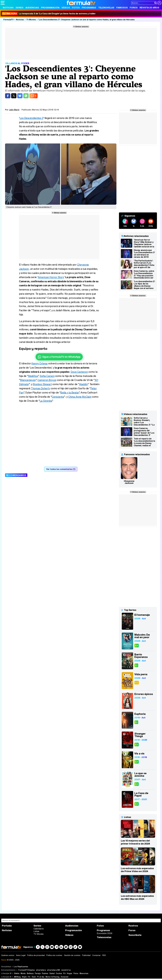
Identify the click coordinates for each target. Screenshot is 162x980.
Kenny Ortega (39, 363)
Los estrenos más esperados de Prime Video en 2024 (137, 870)
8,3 (137, 744)
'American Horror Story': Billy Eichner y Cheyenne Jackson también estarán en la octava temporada (144, 243)
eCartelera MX (54, 970)
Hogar (70, 973)
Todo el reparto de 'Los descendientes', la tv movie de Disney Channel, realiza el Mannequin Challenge (144, 442)
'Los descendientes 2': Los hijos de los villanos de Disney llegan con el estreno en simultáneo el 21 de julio (144, 285)
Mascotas (84, 973)
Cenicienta (58, 397)
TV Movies (39, 934)
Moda (23, 973)
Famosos (122, 8)
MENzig (17, 977)
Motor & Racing (52, 977)
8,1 (136, 722)
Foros (134, 8)
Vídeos (66, 8)
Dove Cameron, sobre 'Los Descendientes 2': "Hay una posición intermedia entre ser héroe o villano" (144, 274)
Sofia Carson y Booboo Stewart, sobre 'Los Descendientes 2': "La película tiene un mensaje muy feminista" (144, 421)
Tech (34, 977)
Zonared (64, 977)
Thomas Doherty (40, 388)
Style (24, 977)
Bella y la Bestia (70, 393)
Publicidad (86, 955)
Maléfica (33, 376)
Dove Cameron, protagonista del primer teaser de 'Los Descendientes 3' (144, 432)
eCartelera (41, 970)
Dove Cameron (79, 372)
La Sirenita (46, 401)
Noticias (8, 8)
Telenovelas (106, 8)
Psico (76, 973)
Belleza (30, 973)
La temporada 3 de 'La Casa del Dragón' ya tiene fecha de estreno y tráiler (49, 14)
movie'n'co (66, 970)
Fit (64, 973)
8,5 (137, 804)
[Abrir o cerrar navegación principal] (3, 3)
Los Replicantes (21, 967)
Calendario (39, 929)
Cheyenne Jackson (129, 482)
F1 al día (41, 977)
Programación (50, 8)
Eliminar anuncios (82, 27)
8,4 (137, 762)
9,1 (136, 665)
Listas (36, 931)
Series (19, 8)
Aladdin (83, 384)
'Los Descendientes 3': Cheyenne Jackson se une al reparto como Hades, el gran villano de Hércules (87, 19)
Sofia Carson (47, 376)
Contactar (96, 955)
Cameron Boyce (47, 380)
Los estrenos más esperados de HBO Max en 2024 (137, 897)
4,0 (137, 683)
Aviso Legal (21, 955)
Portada (7, 926)
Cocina (59, 973)
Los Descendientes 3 (32, 118)
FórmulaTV (8, 19)
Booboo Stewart (42, 384)
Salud (52, 973)
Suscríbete (135, 935)
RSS (104, 955)
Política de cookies (54, 955)
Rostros (133, 926)
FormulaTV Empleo (27, 970)
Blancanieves (28, 380)
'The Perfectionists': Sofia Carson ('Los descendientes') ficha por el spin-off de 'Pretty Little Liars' (144, 264)
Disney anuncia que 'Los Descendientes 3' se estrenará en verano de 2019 (144, 254)
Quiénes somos (8, 955)
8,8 (137, 646)
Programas (89, 8)
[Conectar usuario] (159, 3)
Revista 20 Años (149, 8)
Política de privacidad (36, 955)
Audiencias (32, 8)
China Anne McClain (80, 397)
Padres (45, 973)
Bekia (17, 973)
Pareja (38, 973)
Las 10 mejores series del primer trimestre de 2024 (135, 842)
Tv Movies (31, 19)
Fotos (76, 8)
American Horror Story (51, 277)
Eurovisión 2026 (105, 933)
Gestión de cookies (72, 955)
